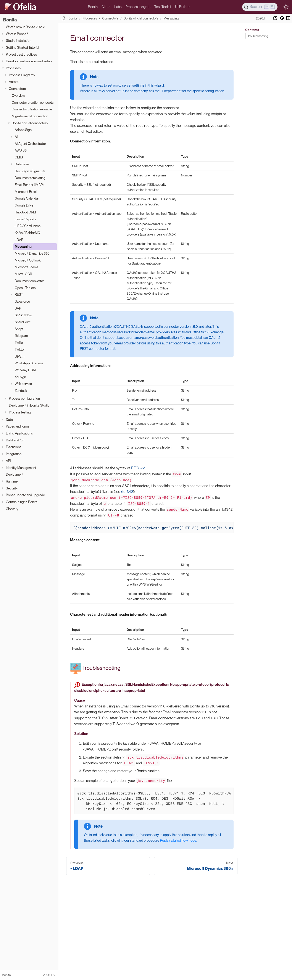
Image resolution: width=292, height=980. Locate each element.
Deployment (15, 474)
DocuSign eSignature (30, 171)
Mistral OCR (23, 274)
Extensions (14, 447)
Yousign (20, 377)
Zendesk (21, 391)
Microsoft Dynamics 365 (32, 253)
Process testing (20, 412)
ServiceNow (23, 315)
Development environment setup (29, 61)
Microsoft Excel (26, 192)
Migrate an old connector (30, 116)
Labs (118, 7)
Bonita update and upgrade (25, 495)
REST (19, 295)
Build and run (15, 440)
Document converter (29, 281)
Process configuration (24, 398)
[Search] (260, 7)
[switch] (286, 7)
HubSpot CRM (25, 212)
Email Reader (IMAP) (29, 185)
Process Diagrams (22, 75)
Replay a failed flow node (178, 840)
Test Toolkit (163, 7)
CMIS (19, 157)
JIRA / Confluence (28, 226)
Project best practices (21, 54)
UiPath (19, 356)
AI (16, 137)
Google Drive (24, 205)
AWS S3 (21, 150)
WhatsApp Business (29, 363)
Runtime (12, 481)
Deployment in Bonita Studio (29, 405)
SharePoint (23, 322)
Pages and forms (18, 426)
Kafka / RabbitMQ (27, 233)
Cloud (106, 7)
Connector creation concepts (33, 103)
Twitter (20, 350)
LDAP (19, 240)
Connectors (17, 89)
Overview (18, 96)
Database (22, 164)
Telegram (21, 336)
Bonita (93, 7)
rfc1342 (127, 492)
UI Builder (182, 7)
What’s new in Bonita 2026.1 (26, 27)
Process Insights (138, 7)
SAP (18, 308)
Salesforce (22, 301)
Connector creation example (32, 109)
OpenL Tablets (25, 288)
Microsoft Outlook (28, 260)
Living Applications (19, 433)
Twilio (19, 343)
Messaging (23, 246)
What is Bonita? (17, 34)
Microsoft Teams (26, 267)
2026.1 (260, 18)
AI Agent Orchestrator (30, 144)
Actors (14, 82)
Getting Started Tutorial (22, 48)
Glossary (12, 509)
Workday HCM (25, 370)
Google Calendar (27, 198)
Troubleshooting (258, 36)
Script (19, 329)
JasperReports (25, 219)
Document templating (30, 178)
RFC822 (138, 468)
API (8, 461)
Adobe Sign (23, 130)
